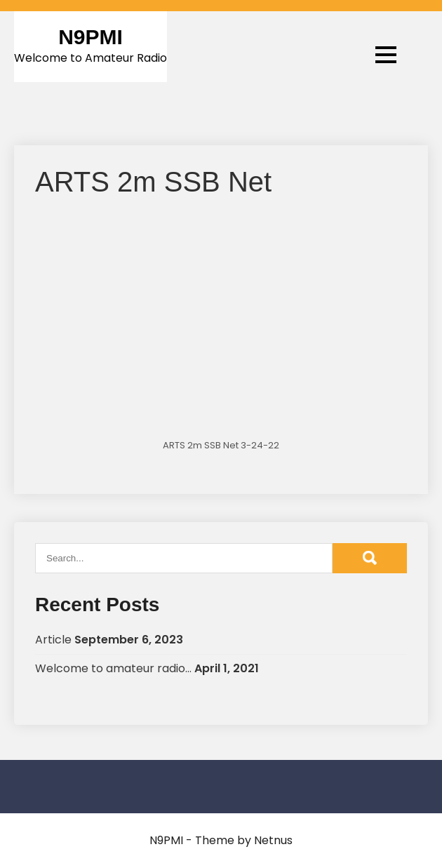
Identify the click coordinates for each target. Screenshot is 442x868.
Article (53, 640)
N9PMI (91, 37)
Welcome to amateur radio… (113, 668)
